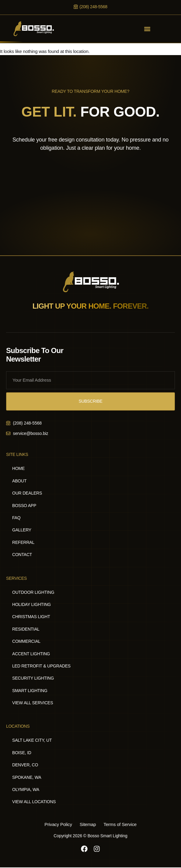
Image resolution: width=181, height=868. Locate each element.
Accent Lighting (31, 654)
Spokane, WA (27, 777)
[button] (147, 29)
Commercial (26, 641)
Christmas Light (31, 617)
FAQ (16, 518)
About (19, 481)
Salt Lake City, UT (32, 740)
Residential (26, 629)
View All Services (33, 703)
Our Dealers (27, 493)
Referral (23, 542)
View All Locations (34, 802)
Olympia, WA (26, 789)
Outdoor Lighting (33, 592)
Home (18, 468)
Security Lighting (33, 678)
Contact (22, 555)
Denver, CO (25, 765)
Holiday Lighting (31, 604)
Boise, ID (22, 753)
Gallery (22, 530)
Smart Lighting (30, 691)
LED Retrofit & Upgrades (41, 666)
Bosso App (24, 506)
